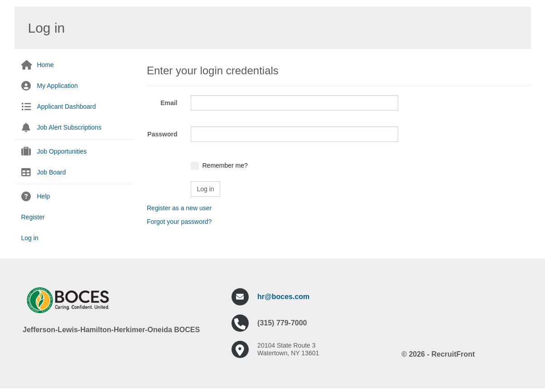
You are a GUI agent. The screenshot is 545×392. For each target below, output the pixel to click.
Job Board (52, 172)
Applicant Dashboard (67, 106)
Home (46, 65)
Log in (30, 238)
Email (169, 103)
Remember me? (225, 165)
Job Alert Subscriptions (69, 127)
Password (162, 134)
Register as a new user (179, 208)
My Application (58, 86)
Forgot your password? (179, 222)
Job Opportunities (62, 151)
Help (44, 196)
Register (33, 217)
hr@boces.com (283, 297)
